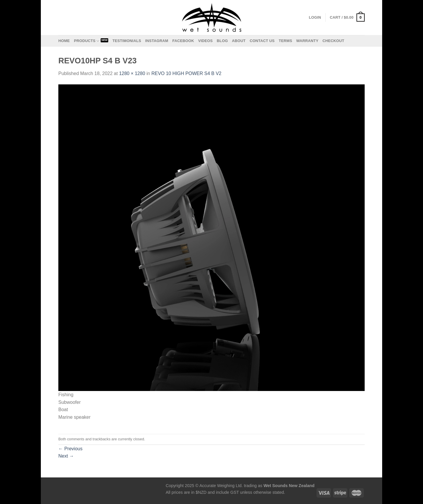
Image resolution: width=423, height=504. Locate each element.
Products (86, 41)
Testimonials (127, 41)
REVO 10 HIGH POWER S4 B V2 (186, 73)
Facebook (183, 41)
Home (64, 41)
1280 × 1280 (132, 73)
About (239, 41)
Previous (70, 449)
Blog (222, 41)
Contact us (262, 41)
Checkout (333, 41)
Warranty (307, 41)
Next (66, 456)
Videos (205, 41)
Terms (285, 41)
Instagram (157, 41)
